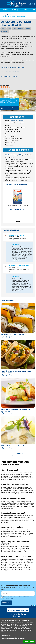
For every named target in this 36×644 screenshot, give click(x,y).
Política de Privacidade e (24, 629)
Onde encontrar (18, 209)
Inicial (3, 15)
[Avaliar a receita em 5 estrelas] (10, 87)
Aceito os (18, 598)
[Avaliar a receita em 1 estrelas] (1, 87)
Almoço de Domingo (18, 29)
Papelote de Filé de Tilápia (9, 76)
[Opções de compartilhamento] (8, 108)
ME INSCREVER (7, 603)
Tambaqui (15, 10)
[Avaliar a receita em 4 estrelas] (8, 87)
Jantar (9, 29)
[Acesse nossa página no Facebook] (22, 615)
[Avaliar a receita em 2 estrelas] (3, 87)
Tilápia (6, 10)
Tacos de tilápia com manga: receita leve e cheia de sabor (16, 372)
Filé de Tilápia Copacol (17, 121)
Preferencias (7, 635)
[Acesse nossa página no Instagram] (19, 615)
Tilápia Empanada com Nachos (10, 72)
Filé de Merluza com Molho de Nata (14, 446)
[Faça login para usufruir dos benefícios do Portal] (34, 4)
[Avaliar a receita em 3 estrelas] (6, 87)
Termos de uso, (10, 629)
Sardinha (26, 10)
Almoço (3, 29)
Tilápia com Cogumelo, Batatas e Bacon (13, 67)
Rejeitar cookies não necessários (14, 638)
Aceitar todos (29, 641)
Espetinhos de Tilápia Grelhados (13, 334)
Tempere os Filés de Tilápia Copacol (15, 154)
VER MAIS (18, 454)
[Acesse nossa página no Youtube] (25, 615)
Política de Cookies (8, 630)
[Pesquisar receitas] (30, 4)
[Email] (18, 593)
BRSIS (23, 616)
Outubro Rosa (5, 31)
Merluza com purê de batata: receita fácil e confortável (16, 410)
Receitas (10, 15)
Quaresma (28, 29)
